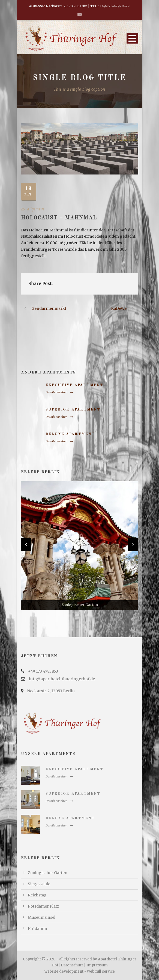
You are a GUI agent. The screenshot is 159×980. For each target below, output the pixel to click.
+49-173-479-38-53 (115, 6)
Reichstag (37, 895)
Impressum (97, 965)
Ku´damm (37, 929)
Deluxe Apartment (70, 434)
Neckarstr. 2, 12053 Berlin (51, 691)
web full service (101, 971)
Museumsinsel (42, 917)
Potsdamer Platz (43, 906)
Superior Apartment (73, 410)
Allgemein (35, 209)
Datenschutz (72, 965)
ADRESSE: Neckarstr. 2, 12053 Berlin (58, 6)
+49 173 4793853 (43, 671)
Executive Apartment (74, 385)
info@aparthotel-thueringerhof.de (62, 679)
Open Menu (132, 38)
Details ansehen (59, 392)
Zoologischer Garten (48, 873)
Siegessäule (39, 884)
